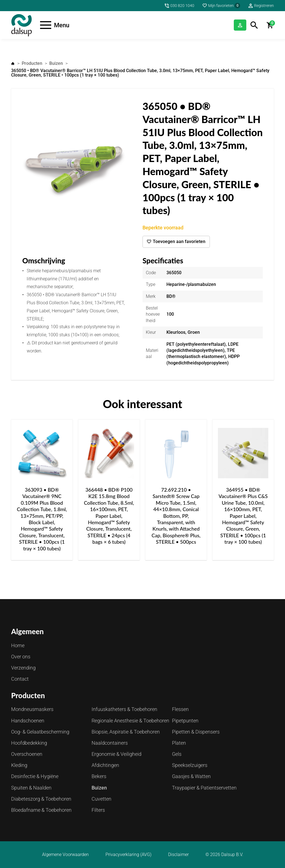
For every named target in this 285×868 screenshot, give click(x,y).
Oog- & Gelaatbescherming (40, 732)
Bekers (99, 776)
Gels (177, 754)
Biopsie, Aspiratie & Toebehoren (126, 732)
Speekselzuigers (190, 765)
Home (13, 63)
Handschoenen (28, 721)
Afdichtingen (105, 765)
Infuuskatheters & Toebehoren (124, 709)
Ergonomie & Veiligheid (116, 754)
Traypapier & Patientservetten (204, 788)
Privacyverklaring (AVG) (128, 855)
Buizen (56, 63)
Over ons (21, 657)
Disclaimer (178, 855)
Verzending (23, 668)
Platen (179, 743)
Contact (20, 679)
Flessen (180, 709)
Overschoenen (27, 754)
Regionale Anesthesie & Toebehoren (130, 721)
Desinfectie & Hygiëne (35, 776)
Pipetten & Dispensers (196, 732)
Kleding (19, 765)
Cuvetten (101, 799)
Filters (98, 810)
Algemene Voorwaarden (65, 855)
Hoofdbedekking (29, 743)
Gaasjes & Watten (191, 776)
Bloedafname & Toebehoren (41, 810)
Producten (32, 63)
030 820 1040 (182, 6)
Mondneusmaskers (32, 709)
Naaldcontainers (110, 743)
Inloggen (232, 25)
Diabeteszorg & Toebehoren (41, 799)
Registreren (264, 6)
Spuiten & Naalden (31, 788)
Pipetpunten (185, 721)
